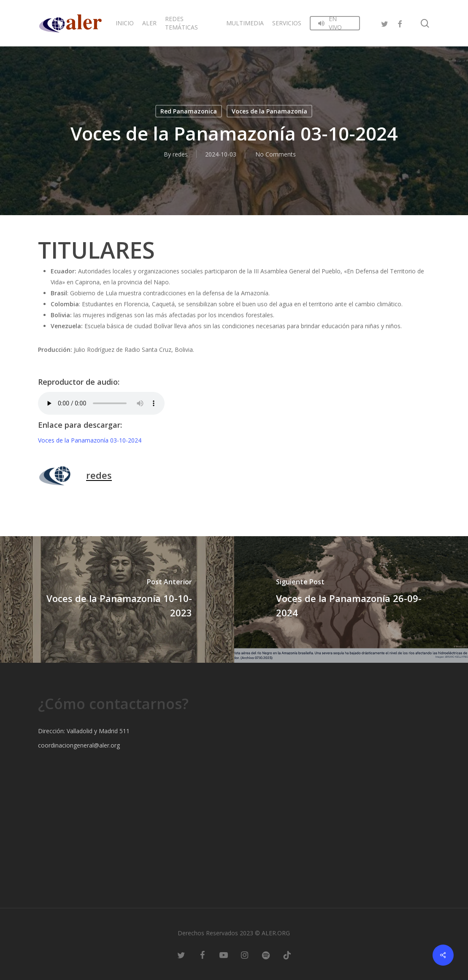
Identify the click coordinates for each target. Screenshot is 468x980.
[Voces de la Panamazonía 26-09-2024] (351, 599)
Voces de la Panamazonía (269, 111)
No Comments (276, 154)
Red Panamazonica (189, 111)
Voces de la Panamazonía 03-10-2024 (90, 440)
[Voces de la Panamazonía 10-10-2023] (117, 599)
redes (180, 154)
